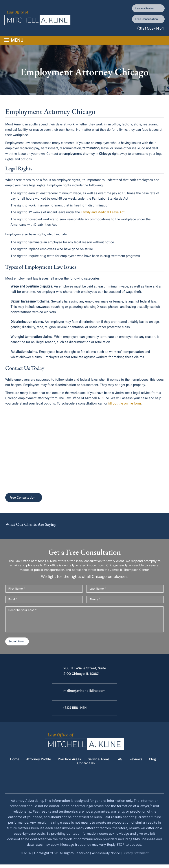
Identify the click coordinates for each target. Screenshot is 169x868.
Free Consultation (142, 22)
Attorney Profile (37, 766)
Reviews (137, 766)
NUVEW (23, 859)
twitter (84, 788)
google (95, 788)
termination (91, 153)
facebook (73, 788)
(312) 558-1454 (149, 33)
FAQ (120, 766)
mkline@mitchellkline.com (85, 698)
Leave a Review (143, 9)
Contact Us (86, 770)
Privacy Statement (138, 859)
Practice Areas (69, 766)
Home (13, 766)
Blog (154, 766)
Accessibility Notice (105, 859)
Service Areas (99, 766)
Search (163, 45)
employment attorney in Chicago (87, 158)
